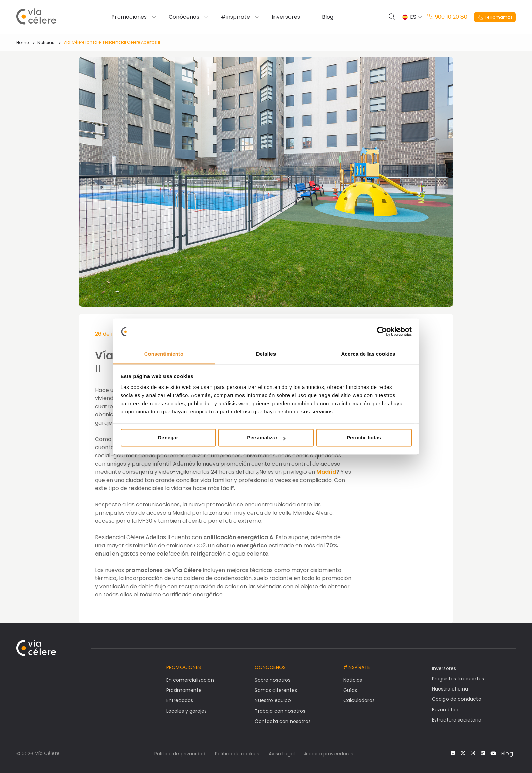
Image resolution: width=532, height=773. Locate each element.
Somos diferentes (276, 690)
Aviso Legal (282, 754)
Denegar (168, 438)
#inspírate (236, 17)
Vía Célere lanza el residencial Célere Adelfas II (112, 42)
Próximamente (184, 690)
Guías (350, 690)
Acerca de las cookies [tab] (368, 354)
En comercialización (190, 680)
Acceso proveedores (329, 754)
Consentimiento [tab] (164, 354)
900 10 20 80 (447, 17)
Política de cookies (237, 754)
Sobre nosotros (273, 680)
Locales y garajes (186, 711)
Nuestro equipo (273, 700)
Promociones (129, 17)
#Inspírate (357, 667)
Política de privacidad (180, 754)
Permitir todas (364, 438)
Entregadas (180, 700)
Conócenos (184, 17)
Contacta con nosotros (283, 721)
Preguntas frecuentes (458, 679)
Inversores (286, 17)
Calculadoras (359, 700)
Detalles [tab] (266, 354)
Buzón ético (446, 710)
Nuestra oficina (450, 689)
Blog (328, 17)
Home (22, 42)
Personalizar (266, 438)
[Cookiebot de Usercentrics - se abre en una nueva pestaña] (382, 332)
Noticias (46, 42)
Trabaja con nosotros (280, 711)
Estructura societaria (457, 720)
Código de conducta (457, 699)
